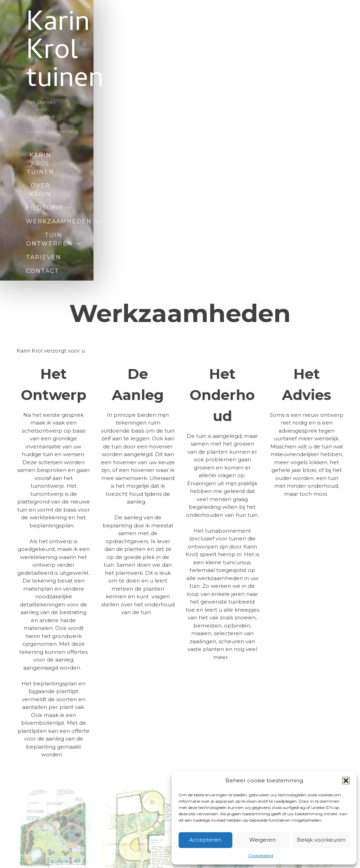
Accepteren (205, 840)
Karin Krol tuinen (180, 39)
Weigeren (262, 840)
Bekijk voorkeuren (321, 840)
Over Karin (217, 97)
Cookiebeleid (261, 856)
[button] (346, 781)
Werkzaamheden (200, 111)
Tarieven (219, 125)
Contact (174, 139)
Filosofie (126, 111)
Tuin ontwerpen (145, 125)
